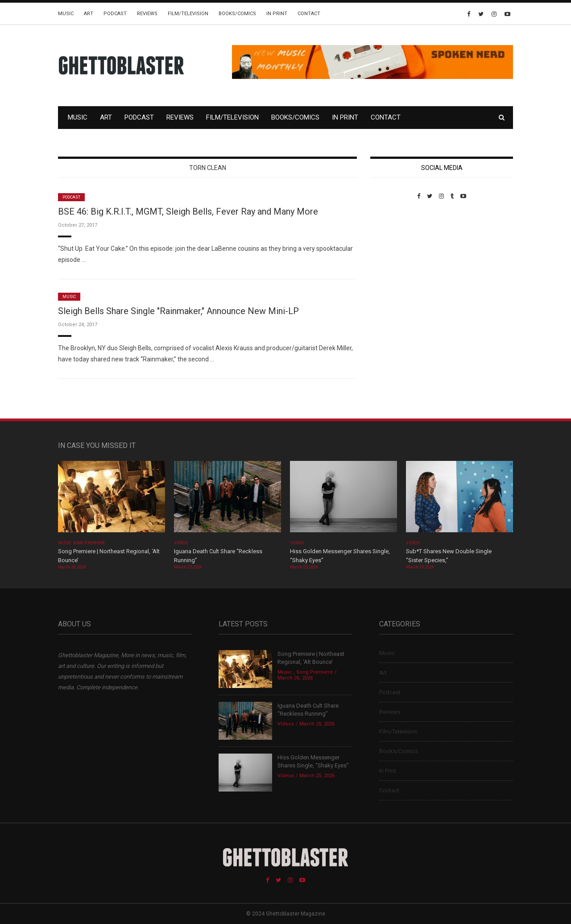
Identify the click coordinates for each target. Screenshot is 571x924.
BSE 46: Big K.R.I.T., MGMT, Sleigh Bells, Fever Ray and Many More (188, 211)
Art (89, 14)
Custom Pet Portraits (396, 261)
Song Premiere (89, 543)
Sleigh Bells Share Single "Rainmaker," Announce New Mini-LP (178, 311)
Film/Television (188, 14)
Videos (181, 543)
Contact (309, 14)
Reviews (147, 14)
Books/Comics (237, 14)
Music (66, 14)
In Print (277, 14)
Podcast (115, 14)
